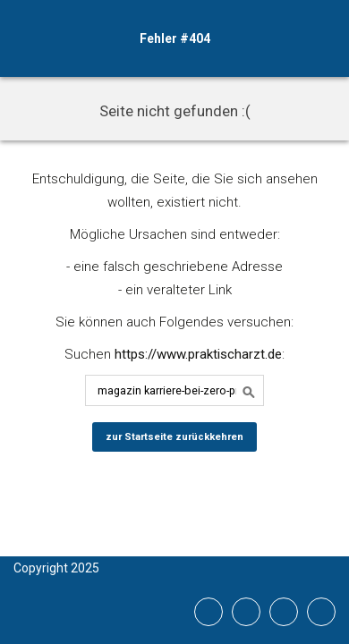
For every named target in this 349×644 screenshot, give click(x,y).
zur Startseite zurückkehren (174, 437)
